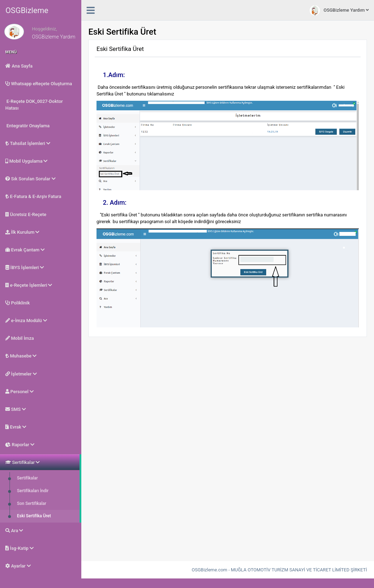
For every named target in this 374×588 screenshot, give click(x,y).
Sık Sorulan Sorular (30, 179)
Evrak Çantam (25, 250)
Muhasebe (21, 356)
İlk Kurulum (22, 232)
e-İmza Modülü (26, 321)
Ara (14, 531)
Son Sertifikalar (31, 503)
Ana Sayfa (19, 66)
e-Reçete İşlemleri (29, 285)
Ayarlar (18, 566)
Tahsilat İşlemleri (28, 143)
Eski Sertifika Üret (33, 516)
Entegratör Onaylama (27, 126)
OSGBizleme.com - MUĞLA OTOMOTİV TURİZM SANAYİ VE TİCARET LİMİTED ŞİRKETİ (279, 570)
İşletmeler (21, 374)
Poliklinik (17, 303)
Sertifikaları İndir (32, 491)
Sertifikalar (22, 462)
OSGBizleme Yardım (339, 10)
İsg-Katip (19, 548)
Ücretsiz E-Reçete (26, 214)
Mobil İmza (20, 338)
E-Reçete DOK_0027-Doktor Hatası (34, 105)
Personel (19, 392)
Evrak (16, 427)
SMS (16, 409)
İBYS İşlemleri (25, 267)
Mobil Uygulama (26, 161)
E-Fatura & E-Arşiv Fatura (33, 196)
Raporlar (20, 445)
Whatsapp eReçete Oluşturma (39, 84)
